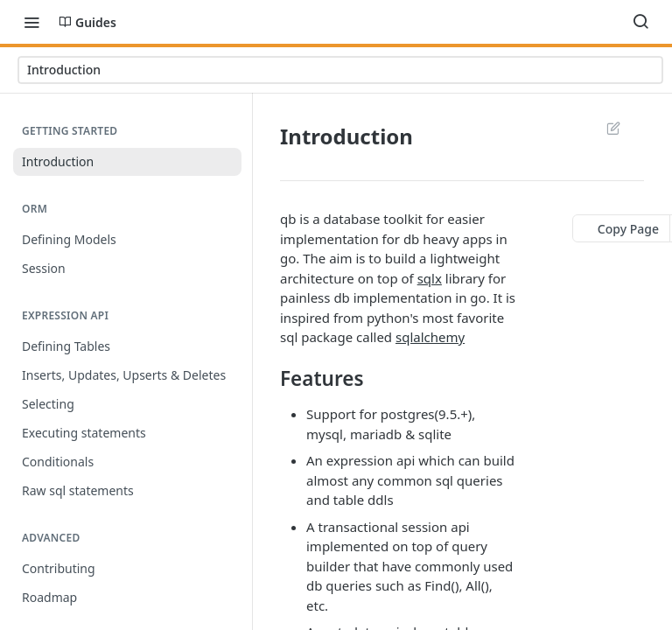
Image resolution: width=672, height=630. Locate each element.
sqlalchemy (430, 337)
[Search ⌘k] (640, 22)
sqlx (430, 278)
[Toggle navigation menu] (31, 22)
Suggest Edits (613, 128)
